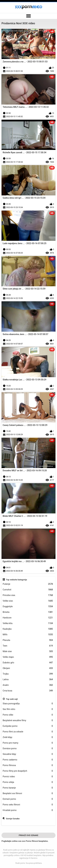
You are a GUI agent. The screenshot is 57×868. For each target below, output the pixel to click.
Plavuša (28, 640)
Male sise (28, 651)
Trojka (28, 674)
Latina (28, 679)
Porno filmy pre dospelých (28, 771)
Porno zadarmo (28, 760)
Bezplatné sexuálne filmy (28, 720)
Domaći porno (28, 799)
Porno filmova (28, 765)
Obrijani (28, 668)
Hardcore (28, 618)
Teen (28, 646)
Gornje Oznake (13, 819)
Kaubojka (28, 629)
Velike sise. (28, 601)
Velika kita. (28, 623)
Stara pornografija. (28, 704)
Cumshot (28, 590)
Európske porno (28, 726)
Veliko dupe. (28, 657)
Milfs (28, 635)
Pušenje (28, 584)
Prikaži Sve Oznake (28, 835)
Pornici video (28, 777)
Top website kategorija (16, 580)
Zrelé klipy (28, 737)
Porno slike (28, 715)
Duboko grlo (28, 663)
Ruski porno (20, 863)
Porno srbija (28, 782)
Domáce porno (28, 749)
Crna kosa (28, 691)
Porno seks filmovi (28, 805)
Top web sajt (12, 699)
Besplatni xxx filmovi (28, 793)
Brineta (28, 612)
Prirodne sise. (28, 595)
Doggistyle (28, 607)
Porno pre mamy (28, 743)
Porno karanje (28, 788)
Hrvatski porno (28, 810)
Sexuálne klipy (28, 754)
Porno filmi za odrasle (28, 732)
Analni (28, 685)
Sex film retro (28, 709)
